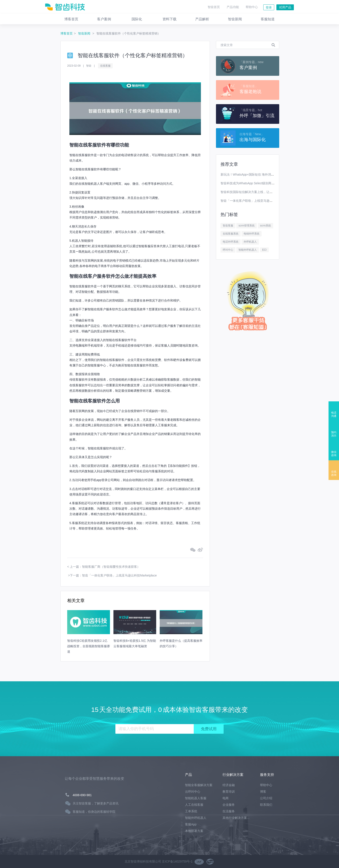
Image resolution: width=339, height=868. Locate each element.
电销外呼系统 (252, 234)
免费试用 (209, 729)
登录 (269, 7)
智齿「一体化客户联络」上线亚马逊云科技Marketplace (258, 201)
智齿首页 (214, 7)
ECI (264, 250)
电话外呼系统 (231, 242)
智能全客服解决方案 (199, 785)
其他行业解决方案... (236, 818)
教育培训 (229, 792)
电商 (226, 798)
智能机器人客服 (196, 798)
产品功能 (233, 7)
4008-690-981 (82, 795)
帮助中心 (252, 7)
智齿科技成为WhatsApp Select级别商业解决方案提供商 (258, 183)
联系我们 (266, 805)
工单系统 (191, 811)
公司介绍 (266, 798)
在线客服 (105, 66)
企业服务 (229, 805)
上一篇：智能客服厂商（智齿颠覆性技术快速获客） (105, 567)
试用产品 (285, 7)
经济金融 (229, 785)
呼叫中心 (228, 250)
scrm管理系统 (247, 226)
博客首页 (67, 33)
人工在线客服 (194, 805)
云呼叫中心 (193, 792)
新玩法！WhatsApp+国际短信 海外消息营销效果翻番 (256, 174)
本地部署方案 (194, 831)
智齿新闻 (85, 33)
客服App (191, 824)
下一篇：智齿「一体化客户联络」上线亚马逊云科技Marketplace (113, 575)
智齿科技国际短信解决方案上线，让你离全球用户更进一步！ (262, 192)
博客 (263, 792)
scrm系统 (265, 226)
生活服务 (229, 811)
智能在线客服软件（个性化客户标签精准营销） (128, 33)
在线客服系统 (231, 234)
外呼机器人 (250, 242)
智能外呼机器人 (248, 250)
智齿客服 (228, 226)
